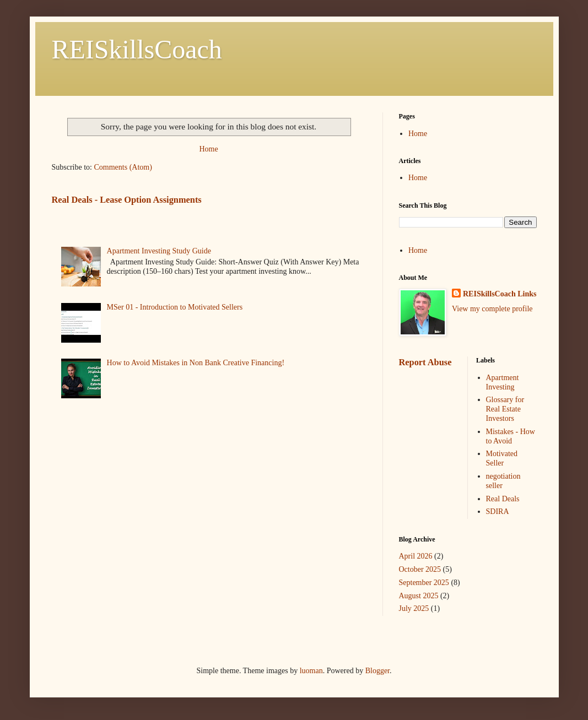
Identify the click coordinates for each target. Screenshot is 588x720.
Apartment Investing (503, 382)
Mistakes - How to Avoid (511, 436)
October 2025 (420, 569)
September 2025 (424, 583)
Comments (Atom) (123, 167)
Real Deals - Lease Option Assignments (127, 200)
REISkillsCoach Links (500, 294)
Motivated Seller (502, 458)
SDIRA (498, 511)
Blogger (377, 671)
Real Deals (503, 499)
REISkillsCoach (137, 49)
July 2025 (414, 608)
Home (208, 149)
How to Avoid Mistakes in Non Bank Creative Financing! (196, 363)
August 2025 (419, 596)
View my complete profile (492, 309)
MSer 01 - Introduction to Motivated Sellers (175, 307)
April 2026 (416, 556)
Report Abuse (425, 362)
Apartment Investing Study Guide (159, 251)
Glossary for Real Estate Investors (505, 409)
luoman (311, 671)
